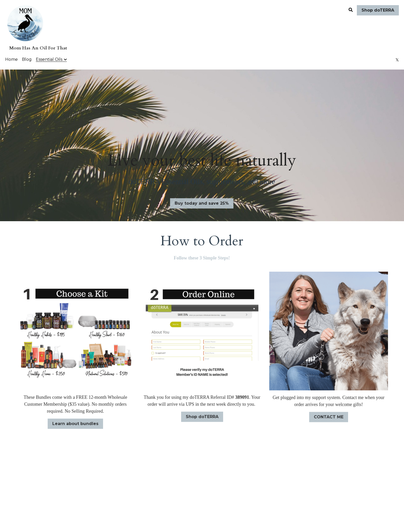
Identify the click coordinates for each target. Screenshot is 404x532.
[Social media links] (397, 60)
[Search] (351, 10)
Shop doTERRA (378, 10)
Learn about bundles (75, 426)
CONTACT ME (329, 419)
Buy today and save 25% (202, 206)
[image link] (25, 23)
